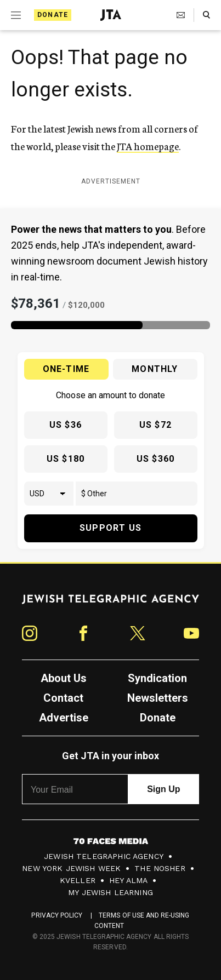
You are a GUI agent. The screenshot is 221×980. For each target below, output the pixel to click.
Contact (63, 698)
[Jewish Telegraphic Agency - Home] (111, 15)
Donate (53, 15)
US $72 (155, 425)
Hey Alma (128, 880)
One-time (66, 369)
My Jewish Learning (110, 892)
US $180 (66, 459)
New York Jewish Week (71, 868)
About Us (64, 678)
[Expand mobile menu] (16, 15)
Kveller (78, 880)
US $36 (66, 425)
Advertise (64, 718)
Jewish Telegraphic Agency (104, 856)
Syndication (157, 678)
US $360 (155, 459)
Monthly (155, 369)
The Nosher (160, 868)
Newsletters (158, 698)
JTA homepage (148, 146)
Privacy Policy (57, 915)
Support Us (110, 528)
